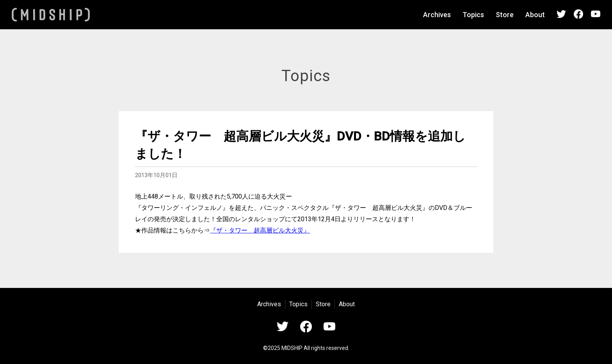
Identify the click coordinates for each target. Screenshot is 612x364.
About (535, 15)
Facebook (578, 14)
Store (505, 15)
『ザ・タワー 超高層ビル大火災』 (260, 230)
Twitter (561, 14)
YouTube (596, 14)
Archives (437, 15)
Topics (473, 15)
